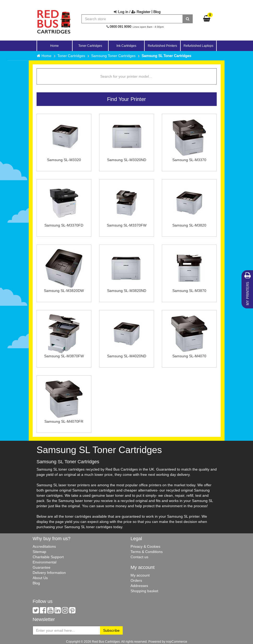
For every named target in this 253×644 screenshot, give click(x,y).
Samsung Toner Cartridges (113, 56)
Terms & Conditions (147, 552)
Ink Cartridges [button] (126, 46)
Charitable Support (48, 557)
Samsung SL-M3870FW (64, 356)
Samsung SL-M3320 (64, 160)
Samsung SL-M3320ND (127, 160)
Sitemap (39, 552)
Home (54, 46)
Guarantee (42, 567)
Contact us (139, 557)
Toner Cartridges (71, 56)
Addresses (139, 586)
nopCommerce (177, 642)
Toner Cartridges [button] (90, 46)
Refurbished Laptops (198, 46)
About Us (40, 578)
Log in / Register (132, 12)
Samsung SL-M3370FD (64, 225)
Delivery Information (49, 573)
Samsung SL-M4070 (189, 356)
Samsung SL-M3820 (189, 225)
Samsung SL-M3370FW (127, 225)
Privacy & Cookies (145, 546)
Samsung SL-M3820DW (64, 291)
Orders (136, 580)
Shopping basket (144, 591)
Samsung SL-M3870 (189, 291)
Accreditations (44, 546)
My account (140, 575)
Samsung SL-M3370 (189, 160)
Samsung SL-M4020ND (127, 356)
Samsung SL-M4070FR (64, 421)
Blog (157, 12)
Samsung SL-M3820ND (127, 291)
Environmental (45, 562)
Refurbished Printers (162, 46)
